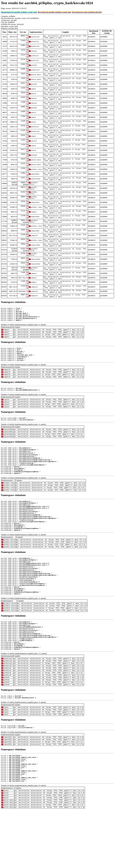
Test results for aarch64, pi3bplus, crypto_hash (54, 12)
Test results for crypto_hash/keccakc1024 (87, 12)
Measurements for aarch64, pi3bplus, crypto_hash (19, 12)
